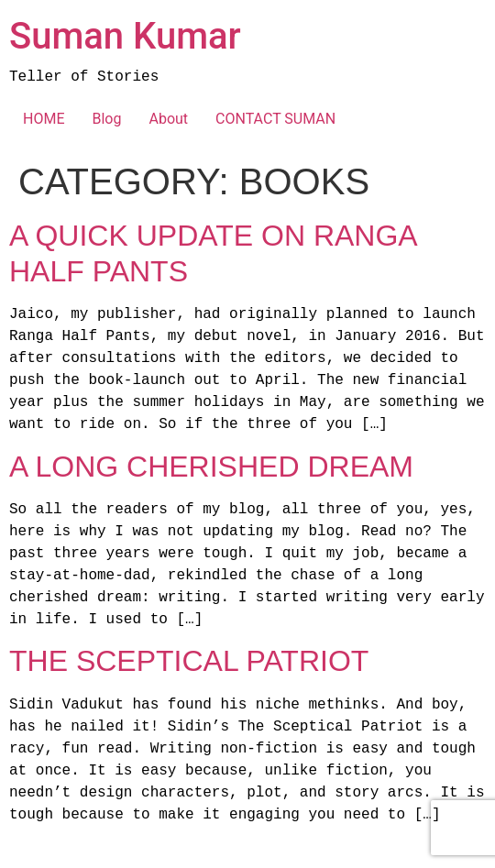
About (168, 119)
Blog (106, 119)
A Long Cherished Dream (211, 467)
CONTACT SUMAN (275, 119)
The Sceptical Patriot (189, 661)
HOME (44, 119)
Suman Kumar (125, 36)
